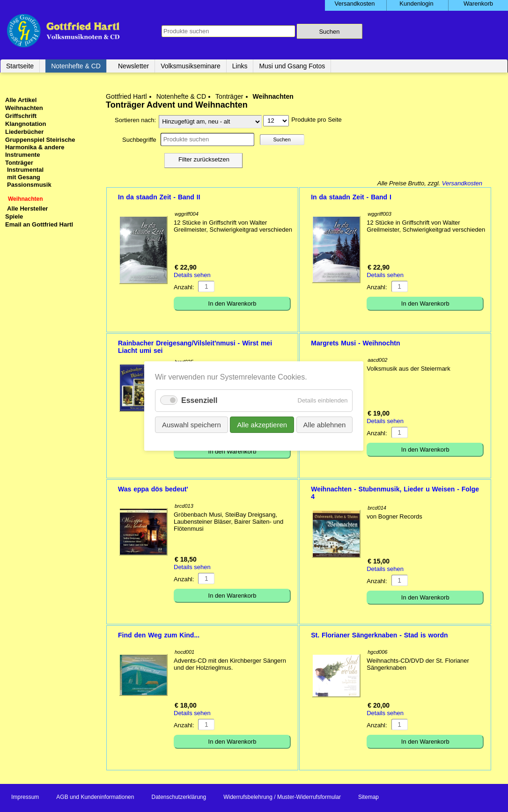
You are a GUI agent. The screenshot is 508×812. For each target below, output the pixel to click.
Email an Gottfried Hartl (39, 224)
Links (240, 66)
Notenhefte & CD (76, 66)
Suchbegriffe (139, 140)
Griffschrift (21, 116)
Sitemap (368, 797)
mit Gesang (24, 177)
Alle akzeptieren (262, 425)
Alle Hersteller (27, 208)
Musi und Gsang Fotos (292, 66)
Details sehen (192, 275)
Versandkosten (462, 183)
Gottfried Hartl (126, 96)
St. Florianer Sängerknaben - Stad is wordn (379, 635)
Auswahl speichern (191, 425)
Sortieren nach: (135, 120)
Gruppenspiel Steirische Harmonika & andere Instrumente (40, 147)
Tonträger (229, 96)
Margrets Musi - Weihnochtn (355, 343)
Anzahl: (184, 287)
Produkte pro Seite (317, 120)
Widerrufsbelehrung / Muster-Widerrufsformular (282, 797)
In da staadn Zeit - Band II (159, 197)
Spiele (14, 216)
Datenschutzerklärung (179, 797)
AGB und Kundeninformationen (95, 797)
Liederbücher (24, 132)
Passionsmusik (29, 185)
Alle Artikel (21, 100)
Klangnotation (26, 124)
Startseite (20, 66)
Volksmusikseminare (191, 66)
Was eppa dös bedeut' (153, 489)
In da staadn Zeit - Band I (351, 197)
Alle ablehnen (325, 425)
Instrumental (25, 170)
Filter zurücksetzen (204, 159)
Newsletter (133, 66)
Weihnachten (24, 108)
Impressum (25, 797)
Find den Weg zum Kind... (159, 635)
